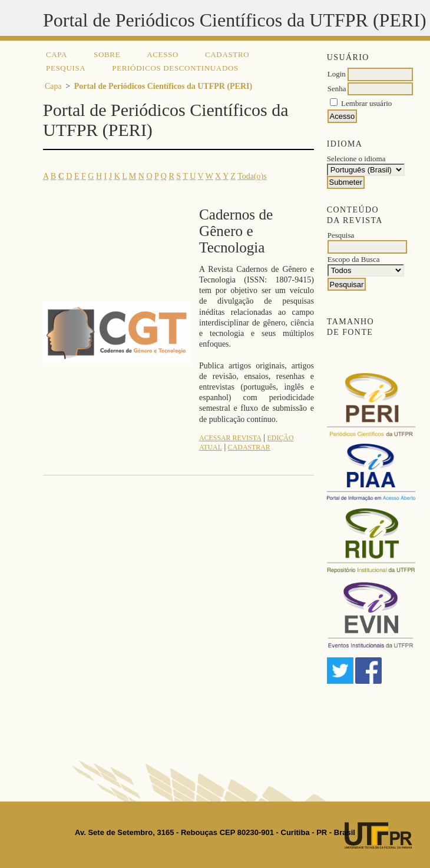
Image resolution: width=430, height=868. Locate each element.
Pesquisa (66, 68)
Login (337, 74)
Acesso (163, 54)
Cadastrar (249, 447)
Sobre (107, 54)
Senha (337, 89)
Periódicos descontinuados (175, 68)
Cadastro (227, 54)
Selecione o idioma (356, 159)
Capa (57, 54)
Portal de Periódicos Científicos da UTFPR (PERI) (163, 86)
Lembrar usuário (366, 103)
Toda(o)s (252, 176)
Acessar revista (230, 438)
